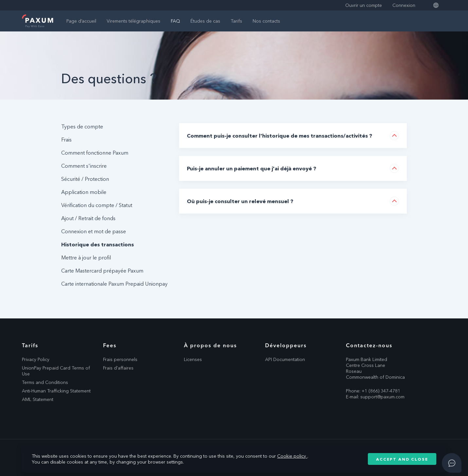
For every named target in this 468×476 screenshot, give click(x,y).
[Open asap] (452, 463)
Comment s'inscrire (84, 166)
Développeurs (286, 345)
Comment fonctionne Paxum (95, 153)
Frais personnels (120, 359)
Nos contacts (266, 21)
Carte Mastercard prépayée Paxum (102, 271)
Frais (66, 140)
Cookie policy (292, 456)
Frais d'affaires (118, 368)
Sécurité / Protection (85, 179)
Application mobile (84, 192)
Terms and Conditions (45, 382)
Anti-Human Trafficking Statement (56, 391)
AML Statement (38, 399)
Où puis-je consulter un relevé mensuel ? (240, 201)
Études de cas (205, 21)
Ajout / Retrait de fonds (88, 218)
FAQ (175, 21)
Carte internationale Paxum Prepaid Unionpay (114, 284)
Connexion (404, 5)
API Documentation (285, 359)
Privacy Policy (36, 359)
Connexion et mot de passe (94, 231)
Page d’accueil (81, 21)
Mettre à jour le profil (86, 257)
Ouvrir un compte (364, 5)
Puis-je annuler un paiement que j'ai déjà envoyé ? (252, 168)
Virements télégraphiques (134, 21)
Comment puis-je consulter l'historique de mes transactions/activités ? (279, 136)
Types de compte (82, 126)
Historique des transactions (98, 244)
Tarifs (236, 21)
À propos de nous (210, 345)
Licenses (193, 359)
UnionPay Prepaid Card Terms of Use (56, 371)
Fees (110, 345)
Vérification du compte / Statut (97, 205)
